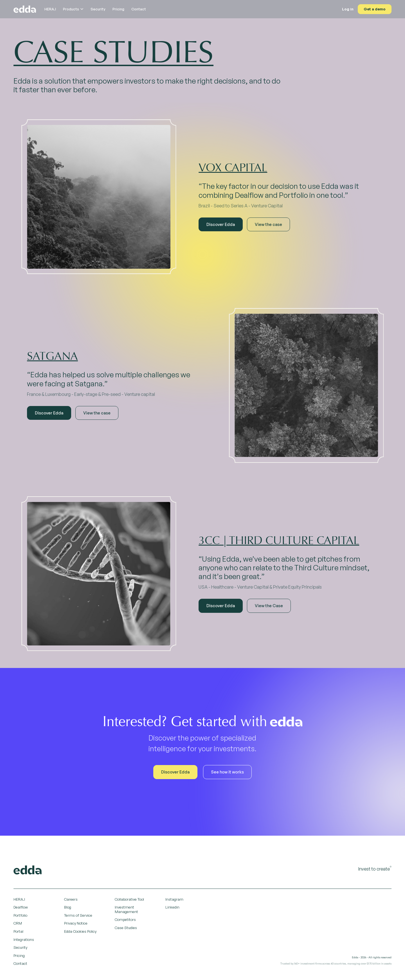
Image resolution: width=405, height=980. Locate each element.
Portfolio (20, 915)
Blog (68, 907)
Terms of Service (78, 915)
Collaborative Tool (129, 899)
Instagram (174, 899)
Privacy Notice (76, 923)
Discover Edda (221, 224)
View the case (268, 224)
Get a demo (375, 9)
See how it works (227, 772)
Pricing (118, 9)
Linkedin (172, 907)
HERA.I (50, 9)
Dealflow (21, 907)
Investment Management (126, 909)
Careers (71, 899)
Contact (139, 9)
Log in (348, 9)
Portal (18, 931)
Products (73, 9)
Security (98, 9)
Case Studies (126, 928)
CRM (18, 923)
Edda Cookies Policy (80, 931)
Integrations (24, 939)
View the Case (269, 606)
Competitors (125, 920)
